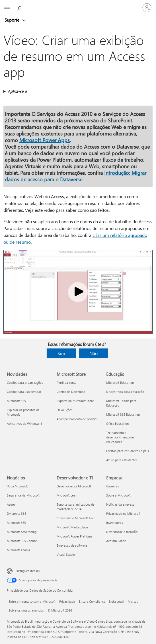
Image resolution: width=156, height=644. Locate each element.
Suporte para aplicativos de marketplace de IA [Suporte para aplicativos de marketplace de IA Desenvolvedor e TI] (76, 507)
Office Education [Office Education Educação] (117, 423)
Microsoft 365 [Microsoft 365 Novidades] (16, 401)
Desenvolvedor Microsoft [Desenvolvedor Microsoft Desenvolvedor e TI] (74, 486)
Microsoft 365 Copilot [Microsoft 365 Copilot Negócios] (22, 541)
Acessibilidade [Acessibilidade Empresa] (116, 541)
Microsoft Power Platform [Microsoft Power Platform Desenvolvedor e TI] (74, 536)
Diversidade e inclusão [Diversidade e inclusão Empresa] (122, 532)
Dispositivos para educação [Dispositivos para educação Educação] (125, 392)
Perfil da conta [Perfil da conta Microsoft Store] (67, 382)
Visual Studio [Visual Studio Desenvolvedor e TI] (66, 554)
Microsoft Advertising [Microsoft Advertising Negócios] (22, 532)
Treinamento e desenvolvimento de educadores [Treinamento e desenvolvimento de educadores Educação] (120, 437)
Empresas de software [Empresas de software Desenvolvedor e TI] (72, 545)
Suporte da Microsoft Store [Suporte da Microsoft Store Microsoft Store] (75, 401)
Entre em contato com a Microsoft (32, 601)
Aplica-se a (17, 91)
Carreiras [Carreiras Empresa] (113, 486)
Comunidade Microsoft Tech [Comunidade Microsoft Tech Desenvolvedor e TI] (76, 518)
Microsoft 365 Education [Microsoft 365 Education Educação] (123, 414)
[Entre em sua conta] (147, 8)
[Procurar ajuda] (20, 7)
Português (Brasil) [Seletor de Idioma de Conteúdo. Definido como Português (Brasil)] (27, 571)
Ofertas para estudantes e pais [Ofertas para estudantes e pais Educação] (128, 451)
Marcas (133, 601)
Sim (61, 353)
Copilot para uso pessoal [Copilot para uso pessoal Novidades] (24, 392)
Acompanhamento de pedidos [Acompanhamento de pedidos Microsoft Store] (77, 419)
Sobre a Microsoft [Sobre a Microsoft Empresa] (118, 495)
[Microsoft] (78, 4)
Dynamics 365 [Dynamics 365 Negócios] (17, 513)
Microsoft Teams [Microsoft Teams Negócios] (18, 550)
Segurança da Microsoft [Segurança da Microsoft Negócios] (23, 495)
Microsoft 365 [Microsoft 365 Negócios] (16, 523)
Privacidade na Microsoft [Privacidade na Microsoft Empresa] (123, 513)
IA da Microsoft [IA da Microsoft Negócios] (17, 486)
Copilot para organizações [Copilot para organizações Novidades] (25, 382)
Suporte (13, 20)
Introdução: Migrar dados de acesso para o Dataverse (76, 176)
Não (94, 353)
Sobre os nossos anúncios (26, 610)
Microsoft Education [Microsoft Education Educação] (120, 382)
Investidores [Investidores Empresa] (115, 523)
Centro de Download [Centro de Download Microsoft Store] (71, 392)
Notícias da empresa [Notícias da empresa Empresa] (120, 504)
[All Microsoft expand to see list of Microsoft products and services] (7, 8)
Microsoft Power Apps (45, 140)
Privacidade (67, 601)
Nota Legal (117, 601)
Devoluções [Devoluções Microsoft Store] (65, 410)
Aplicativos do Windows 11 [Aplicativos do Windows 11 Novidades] (25, 423)
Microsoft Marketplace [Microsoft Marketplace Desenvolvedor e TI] (72, 527)
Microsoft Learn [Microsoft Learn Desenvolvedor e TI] (67, 495)
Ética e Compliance (92, 601)
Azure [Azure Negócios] (11, 504)
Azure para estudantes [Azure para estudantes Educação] (122, 460)
